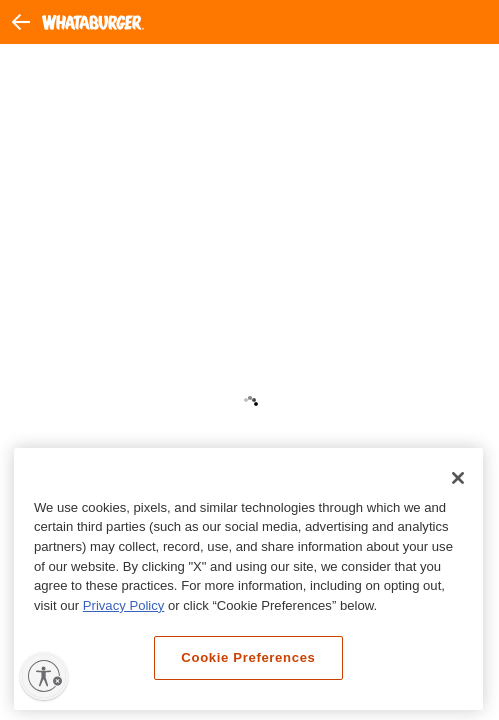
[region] (248, 579)
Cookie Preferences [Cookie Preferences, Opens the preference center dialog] (248, 657)
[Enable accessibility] (44, 676)
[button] (27, 21)
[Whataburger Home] (93, 22)
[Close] (458, 478)
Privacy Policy (124, 605)
